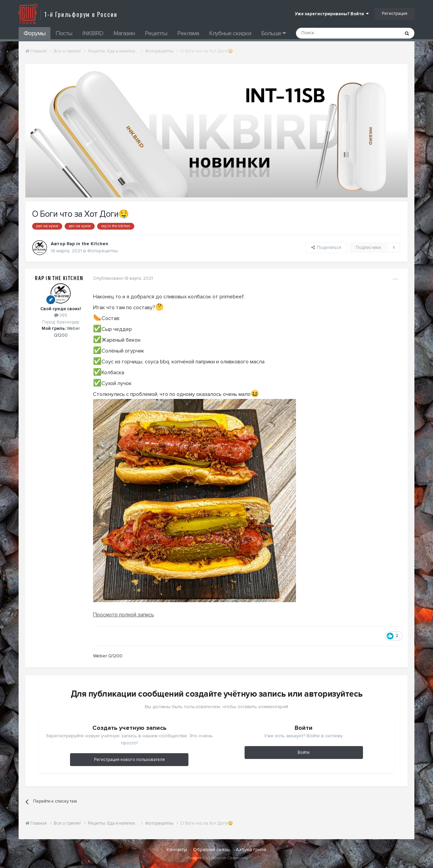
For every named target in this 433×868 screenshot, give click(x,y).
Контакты (177, 850)
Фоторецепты (102, 251)
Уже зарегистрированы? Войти (332, 14)
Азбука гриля (251, 850)
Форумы (35, 33)
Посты (64, 33)
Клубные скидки (230, 33)
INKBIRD (93, 33)
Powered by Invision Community (218, 858)
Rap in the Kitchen (59, 278)
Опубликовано (123, 278)
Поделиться (326, 248)
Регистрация (395, 14)
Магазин (124, 33)
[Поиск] (333, 33)
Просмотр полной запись (123, 615)
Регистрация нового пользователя (129, 760)
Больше (273, 33)
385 (61, 315)
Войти (304, 753)
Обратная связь (211, 850)
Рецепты (156, 33)
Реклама (188, 33)
